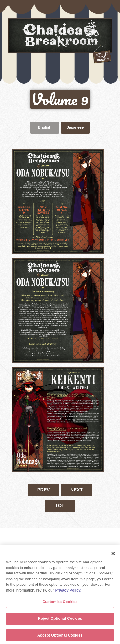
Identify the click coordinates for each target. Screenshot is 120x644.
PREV (44, 490)
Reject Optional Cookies (60, 620)
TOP (60, 506)
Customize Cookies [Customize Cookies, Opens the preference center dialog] (60, 603)
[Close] (113, 555)
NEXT (76, 490)
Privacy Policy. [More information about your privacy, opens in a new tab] (68, 591)
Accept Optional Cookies (60, 636)
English (45, 127)
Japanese (75, 127)
